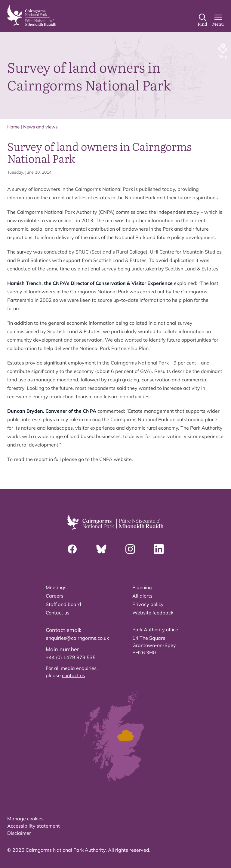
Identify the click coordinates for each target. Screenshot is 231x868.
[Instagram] (130, 549)
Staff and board (63, 604)
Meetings (56, 587)
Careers (55, 596)
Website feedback (153, 613)
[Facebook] (72, 549)
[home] (32, 15)
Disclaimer (19, 833)
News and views (40, 127)
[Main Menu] (218, 20)
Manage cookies (25, 819)
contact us (74, 675)
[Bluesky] (101, 549)
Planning (142, 587)
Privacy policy (148, 604)
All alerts (142, 596)
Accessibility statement (34, 826)
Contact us (58, 613)
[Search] (202, 20)
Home (13, 127)
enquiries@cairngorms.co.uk (77, 638)
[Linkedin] (159, 549)
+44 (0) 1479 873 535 (71, 657)
